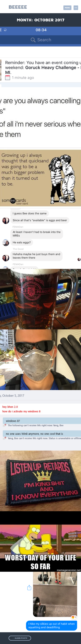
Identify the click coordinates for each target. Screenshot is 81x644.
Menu (67, 8)
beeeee (18, 7)
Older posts (20, 638)
